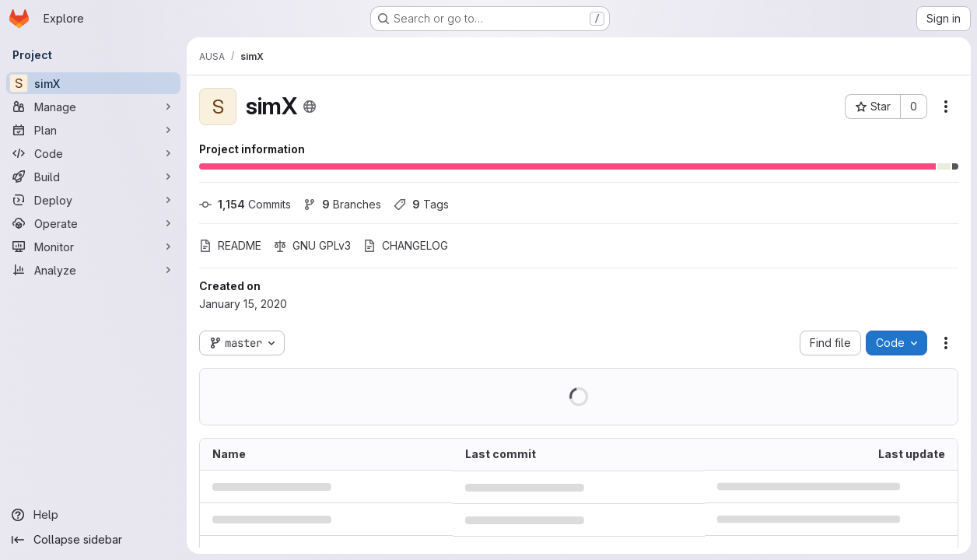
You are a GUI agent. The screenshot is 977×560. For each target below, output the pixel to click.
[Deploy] (93, 200)
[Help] (93, 515)
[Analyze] (93, 270)
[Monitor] (93, 247)
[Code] (93, 153)
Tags (421, 204)
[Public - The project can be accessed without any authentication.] (310, 107)
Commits (245, 204)
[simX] (93, 83)
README (230, 245)
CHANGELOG (406, 245)
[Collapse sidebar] (93, 540)
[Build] (93, 177)
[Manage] (93, 107)
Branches (342, 204)
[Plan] (93, 130)
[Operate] (93, 223)
